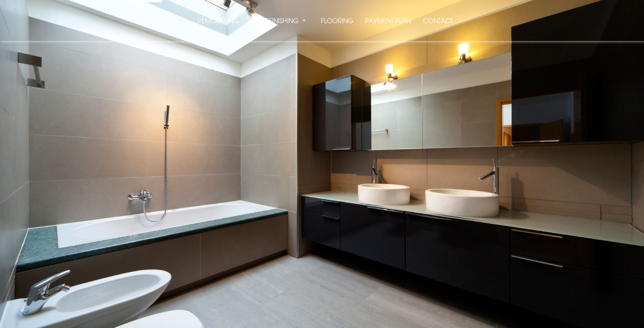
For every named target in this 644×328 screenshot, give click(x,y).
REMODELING (218, 21)
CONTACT (438, 21)
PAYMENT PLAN (388, 21)
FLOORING (337, 21)
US (171, 21)
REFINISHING (280, 21)
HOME (146, 21)
